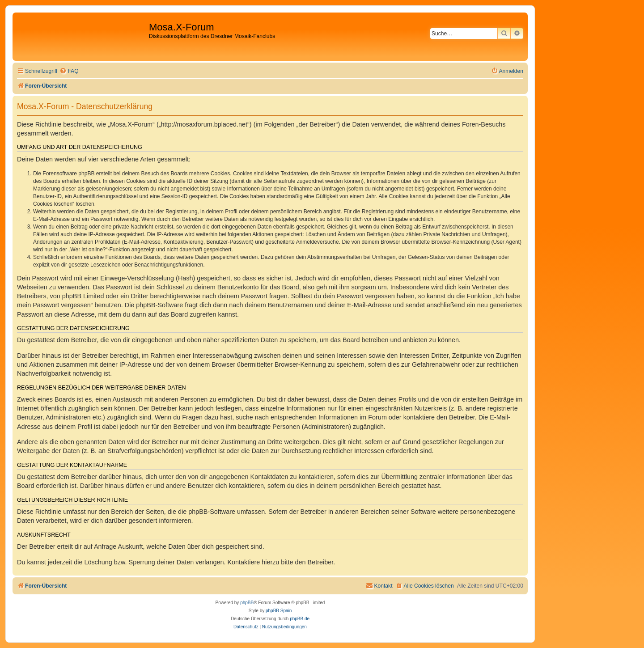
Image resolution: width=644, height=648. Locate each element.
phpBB (247, 603)
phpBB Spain (279, 611)
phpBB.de (300, 619)
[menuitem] (69, 71)
